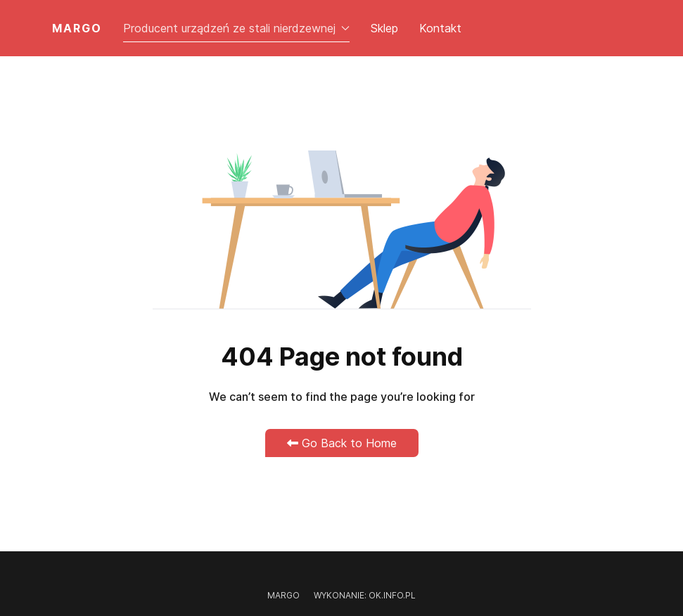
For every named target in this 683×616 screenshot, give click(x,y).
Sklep (384, 28)
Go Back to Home (342, 443)
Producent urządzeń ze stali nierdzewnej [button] (236, 28)
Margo (283, 595)
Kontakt (440, 28)
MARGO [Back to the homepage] (77, 28)
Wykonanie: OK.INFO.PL (365, 595)
